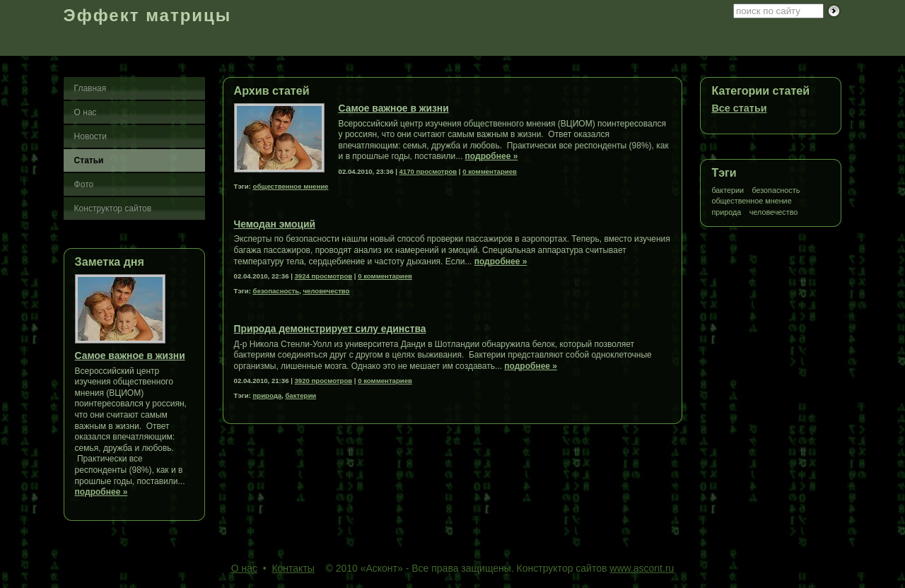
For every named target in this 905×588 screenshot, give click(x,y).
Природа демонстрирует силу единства (330, 329)
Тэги (724, 172)
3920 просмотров (324, 381)
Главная (90, 88)
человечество (774, 212)
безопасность (776, 190)
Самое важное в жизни (130, 356)
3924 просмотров (324, 276)
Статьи (89, 160)
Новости (90, 136)
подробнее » (101, 492)
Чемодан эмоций (275, 224)
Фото (84, 184)
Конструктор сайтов (113, 208)
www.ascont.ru (642, 568)
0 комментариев (490, 171)
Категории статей (760, 90)
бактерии (728, 190)
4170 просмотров (428, 171)
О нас (86, 112)
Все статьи (739, 108)
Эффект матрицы (148, 16)
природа (726, 212)
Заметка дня (110, 261)
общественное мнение (751, 201)
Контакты (293, 568)
